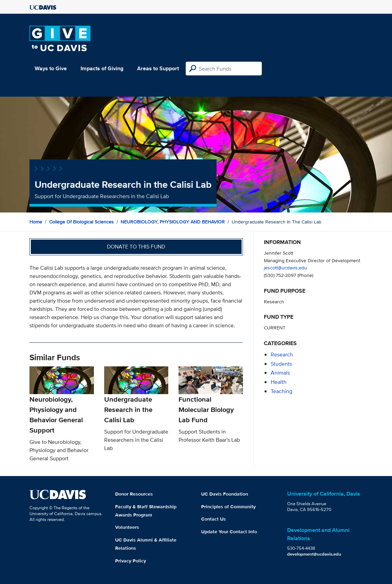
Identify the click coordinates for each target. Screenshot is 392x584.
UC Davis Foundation (225, 494)
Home (36, 222)
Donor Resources (134, 494)
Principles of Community (228, 507)
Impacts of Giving (102, 68)
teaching (281, 391)
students (281, 364)
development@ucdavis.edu (314, 554)
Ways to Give (51, 68)
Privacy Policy (131, 561)
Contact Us (213, 519)
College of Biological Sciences (81, 222)
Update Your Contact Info (229, 532)
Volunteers (127, 527)
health (279, 382)
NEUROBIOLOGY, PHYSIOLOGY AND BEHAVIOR (173, 222)
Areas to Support (158, 68)
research (282, 355)
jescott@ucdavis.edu (285, 267)
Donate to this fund (136, 247)
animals (280, 373)
